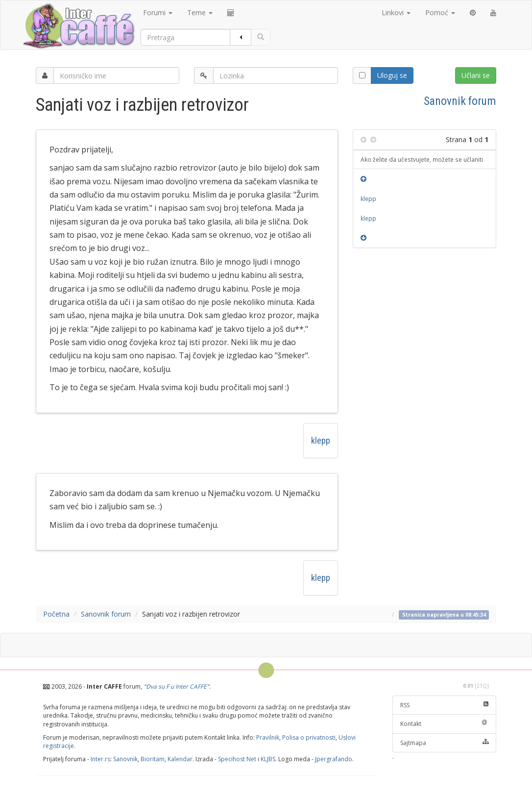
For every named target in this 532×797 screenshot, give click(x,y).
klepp (321, 440)
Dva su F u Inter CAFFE (176, 686)
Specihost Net (237, 759)
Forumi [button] (158, 12)
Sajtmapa (445, 743)
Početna (56, 614)
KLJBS (268, 759)
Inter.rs (100, 759)
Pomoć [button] (440, 12)
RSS (445, 705)
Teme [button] (200, 12)
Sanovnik (125, 759)
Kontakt (445, 724)
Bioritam (153, 759)
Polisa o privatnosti (309, 737)
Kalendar (180, 759)
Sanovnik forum (460, 101)
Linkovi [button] (396, 12)
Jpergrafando (334, 759)
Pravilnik (268, 737)
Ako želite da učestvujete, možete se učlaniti (422, 159)
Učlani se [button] (476, 75)
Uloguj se (392, 75)
